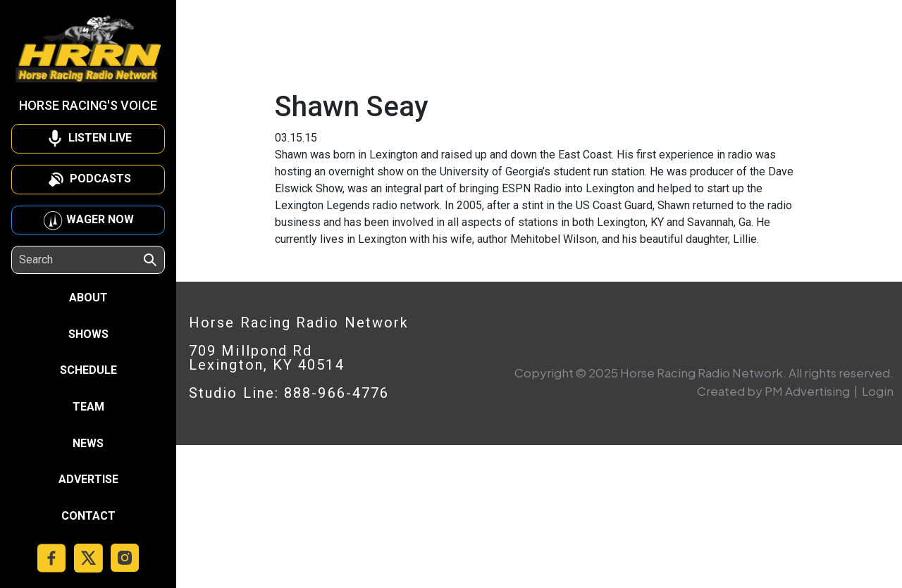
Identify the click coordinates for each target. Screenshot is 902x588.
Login (878, 391)
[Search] (80, 260)
